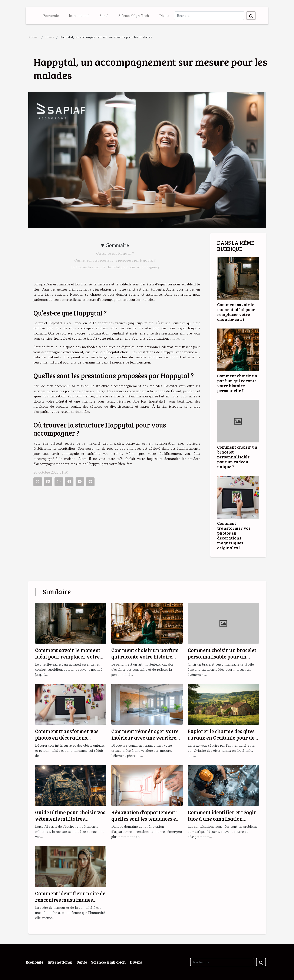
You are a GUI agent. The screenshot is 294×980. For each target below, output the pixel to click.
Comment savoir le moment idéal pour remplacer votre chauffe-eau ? (236, 312)
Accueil (34, 37)
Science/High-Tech (134, 16)
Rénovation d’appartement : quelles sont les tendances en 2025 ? (145, 819)
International (79, 16)
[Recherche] (209, 16)
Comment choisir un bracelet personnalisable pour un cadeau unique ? (237, 457)
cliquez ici (178, 338)
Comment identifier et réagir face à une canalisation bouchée (222, 819)
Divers (164, 16)
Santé (104, 16)
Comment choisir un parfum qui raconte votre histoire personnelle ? (237, 383)
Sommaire (118, 245)
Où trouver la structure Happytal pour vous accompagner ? (115, 267)
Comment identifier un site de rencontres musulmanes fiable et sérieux (70, 900)
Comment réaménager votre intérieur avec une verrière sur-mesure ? (145, 738)
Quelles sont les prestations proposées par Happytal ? (115, 260)
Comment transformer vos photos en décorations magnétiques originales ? (234, 535)
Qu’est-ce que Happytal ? (115, 253)
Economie (51, 16)
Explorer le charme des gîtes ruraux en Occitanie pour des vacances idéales (222, 738)
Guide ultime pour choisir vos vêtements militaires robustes (70, 819)
